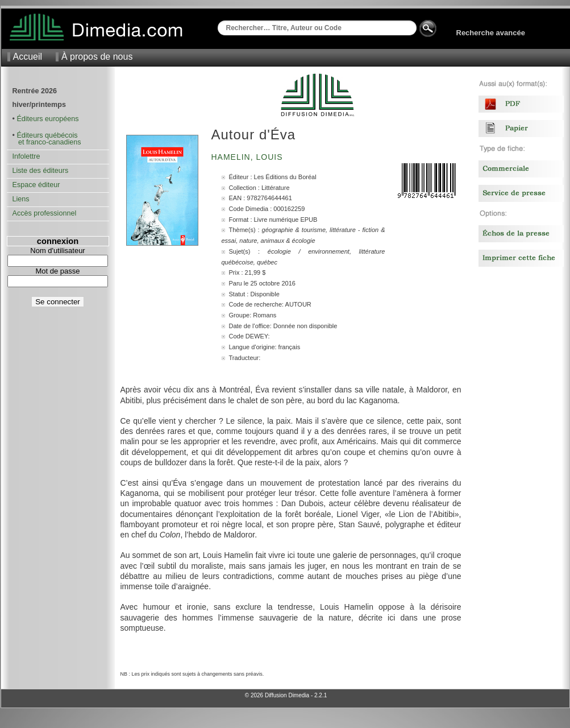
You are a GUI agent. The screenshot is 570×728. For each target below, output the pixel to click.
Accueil (28, 57)
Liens (21, 199)
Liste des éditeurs (41, 171)
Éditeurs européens (47, 119)
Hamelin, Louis (249, 157)
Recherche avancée (491, 33)
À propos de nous (97, 57)
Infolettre (26, 156)
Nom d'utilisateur (57, 251)
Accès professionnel (45, 213)
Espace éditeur (36, 185)
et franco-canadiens (47, 142)
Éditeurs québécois (47, 135)
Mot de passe (57, 271)
